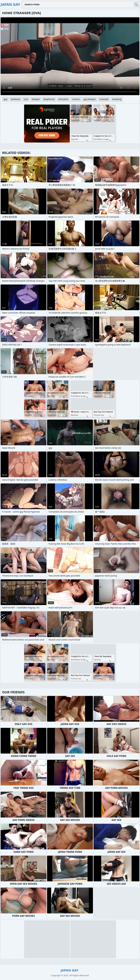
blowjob (36, 99)
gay (5, 99)
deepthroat (49, 99)
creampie (104, 99)
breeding (117, 99)
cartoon (76, 99)
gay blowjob (89, 99)
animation (63, 99)
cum (26, 99)
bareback (16, 99)
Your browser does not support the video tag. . (70, 56)
